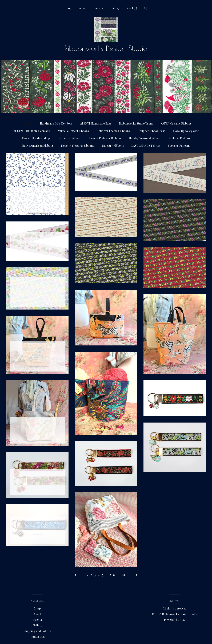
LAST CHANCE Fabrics (146, 146)
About (83, 8)
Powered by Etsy (175, 620)
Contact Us (37, 637)
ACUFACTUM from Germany (32, 131)
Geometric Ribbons (70, 138)
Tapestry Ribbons (113, 146)
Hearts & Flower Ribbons (105, 138)
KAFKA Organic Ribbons (176, 123)
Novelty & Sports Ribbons (77, 146)
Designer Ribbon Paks (151, 131)
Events (99, 8)
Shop (68, 8)
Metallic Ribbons (180, 138)
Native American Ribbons (38, 146)
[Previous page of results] (75, 575)
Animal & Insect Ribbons (73, 131)
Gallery (115, 8)
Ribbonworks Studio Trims (136, 123)
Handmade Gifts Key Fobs (56, 123)
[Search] (146, 9)
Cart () (132, 8)
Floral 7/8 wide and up (36, 138)
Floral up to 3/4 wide (186, 131)
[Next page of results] (137, 575)
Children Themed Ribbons (113, 131)
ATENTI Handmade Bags (96, 123)
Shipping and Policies (37, 631)
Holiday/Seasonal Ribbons (145, 138)
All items (27, 123)
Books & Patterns (179, 146)
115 (123, 575)
